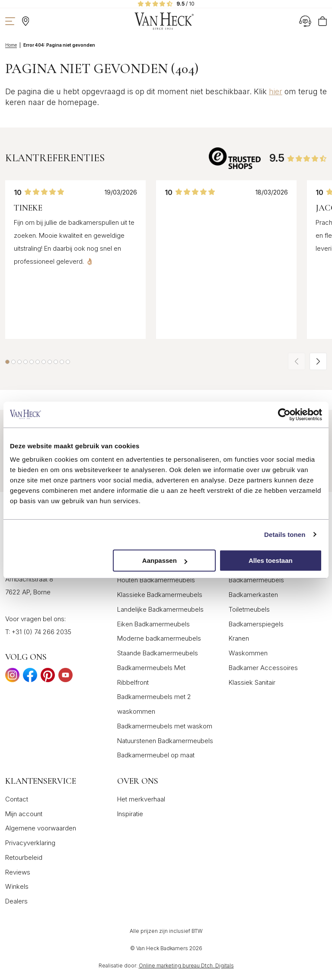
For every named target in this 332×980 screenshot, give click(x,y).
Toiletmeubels (249, 609)
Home (11, 45)
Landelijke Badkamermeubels (160, 609)
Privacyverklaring (30, 843)
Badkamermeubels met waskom (165, 726)
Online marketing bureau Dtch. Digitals (186, 966)
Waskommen (248, 653)
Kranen (239, 638)
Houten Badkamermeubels (156, 580)
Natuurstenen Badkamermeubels (165, 741)
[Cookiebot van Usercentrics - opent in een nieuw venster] (284, 415)
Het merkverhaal (141, 799)
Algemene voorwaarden (41, 828)
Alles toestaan (271, 560)
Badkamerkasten (253, 595)
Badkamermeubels (256, 580)
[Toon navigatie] (10, 21)
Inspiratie (130, 814)
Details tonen (285, 535)
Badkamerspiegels (256, 624)
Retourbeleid (24, 857)
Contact (17, 799)
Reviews (18, 872)
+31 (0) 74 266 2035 (41, 632)
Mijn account (24, 814)
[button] (7, 362)
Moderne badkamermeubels (159, 638)
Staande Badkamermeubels (158, 653)
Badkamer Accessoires (263, 668)
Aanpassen (165, 560)
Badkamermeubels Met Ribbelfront (151, 675)
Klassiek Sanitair (252, 682)
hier (276, 91)
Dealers (16, 901)
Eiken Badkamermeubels (153, 624)
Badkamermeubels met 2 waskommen (154, 704)
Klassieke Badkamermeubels (160, 595)
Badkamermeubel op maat (156, 755)
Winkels (17, 886)
